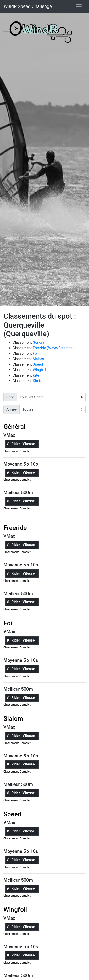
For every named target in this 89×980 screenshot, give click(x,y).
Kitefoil (39, 381)
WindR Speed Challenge (28, 6)
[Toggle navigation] (79, 6)
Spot (10, 397)
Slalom (38, 359)
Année (12, 409)
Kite (36, 375)
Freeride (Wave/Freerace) (53, 348)
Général (39, 342)
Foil (36, 353)
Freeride (15, 528)
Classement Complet (17, 451)
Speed (38, 364)
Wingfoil (39, 370)
